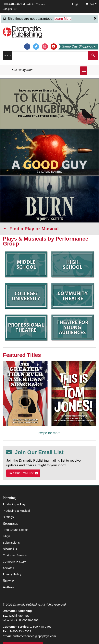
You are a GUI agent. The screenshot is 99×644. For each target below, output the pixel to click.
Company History (14, 561)
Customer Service (15, 555)
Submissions (11, 543)
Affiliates (8, 568)
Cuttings (8, 517)
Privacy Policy (12, 574)
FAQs (6, 536)
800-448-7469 (12, 4)
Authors (9, 587)
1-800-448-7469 (41, 627)
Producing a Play (14, 504)
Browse (8, 581)
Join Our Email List (23, 473)
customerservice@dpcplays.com (34, 636)
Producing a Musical (16, 511)
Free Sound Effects (16, 530)
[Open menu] (84, 71)
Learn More (63, 19)
